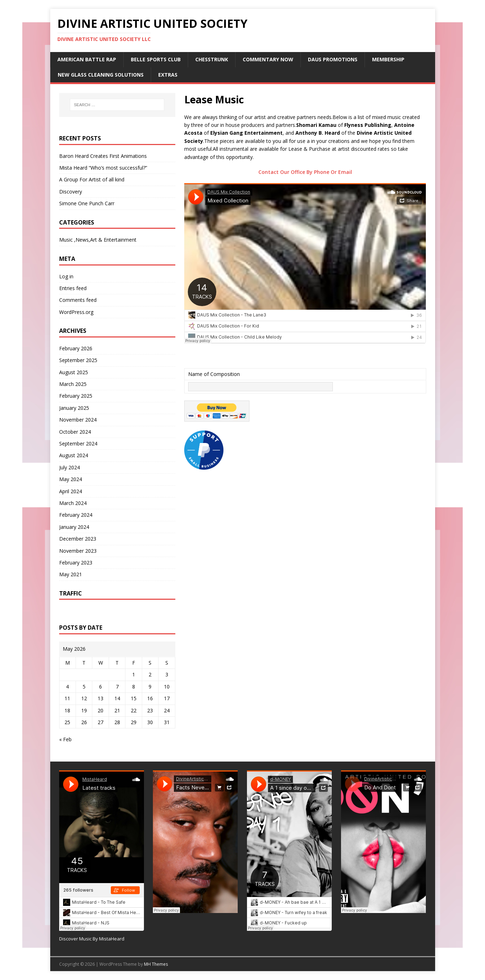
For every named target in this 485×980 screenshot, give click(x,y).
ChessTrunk (212, 59)
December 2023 (78, 539)
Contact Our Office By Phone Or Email (305, 172)
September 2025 (78, 360)
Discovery (71, 192)
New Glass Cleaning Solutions (101, 75)
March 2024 (73, 503)
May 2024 (71, 479)
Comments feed (78, 300)
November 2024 (78, 420)
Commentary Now (268, 59)
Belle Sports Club (156, 59)
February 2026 (76, 348)
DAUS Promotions (333, 59)
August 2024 (74, 455)
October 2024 (75, 432)
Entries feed (73, 288)
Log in (66, 276)
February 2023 (76, 563)
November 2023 (78, 551)
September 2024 (78, 443)
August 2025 (74, 372)
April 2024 (71, 491)
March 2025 (73, 384)
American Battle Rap (87, 59)
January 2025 (74, 408)
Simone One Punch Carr (87, 203)
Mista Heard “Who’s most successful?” (103, 168)
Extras (168, 75)
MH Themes (156, 964)
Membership (388, 59)
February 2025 (76, 396)
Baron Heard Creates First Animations (103, 156)
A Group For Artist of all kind (92, 179)
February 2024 (76, 515)
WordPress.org (76, 312)
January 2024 (74, 527)
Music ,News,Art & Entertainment (98, 240)
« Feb (65, 739)
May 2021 (71, 574)
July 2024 (69, 467)
